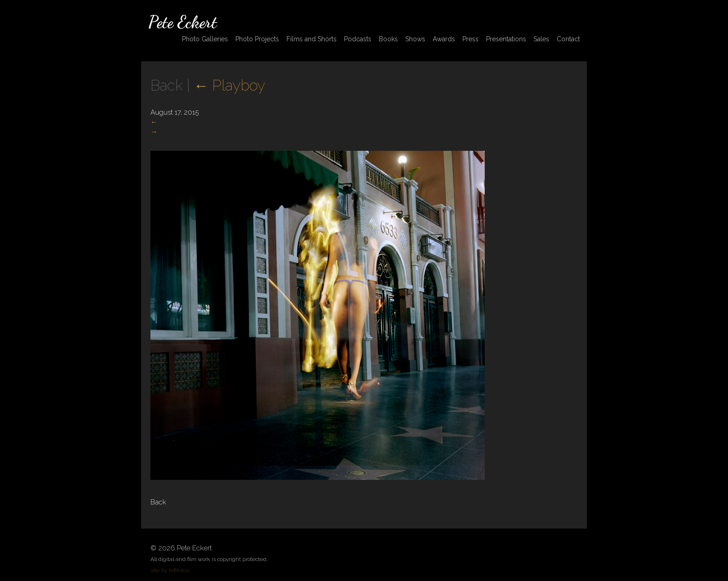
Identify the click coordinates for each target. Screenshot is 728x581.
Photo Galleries (205, 39)
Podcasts (358, 39)
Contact (568, 39)
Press (471, 39)
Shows (415, 39)
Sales (541, 39)
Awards (444, 39)
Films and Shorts (312, 39)
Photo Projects (257, 39)
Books (388, 39)
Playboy (229, 85)
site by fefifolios (170, 570)
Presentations (506, 39)
